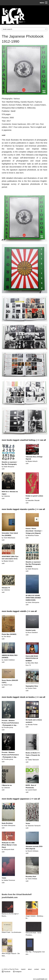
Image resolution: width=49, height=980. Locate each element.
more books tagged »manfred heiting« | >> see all (24, 440)
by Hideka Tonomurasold (8, 880)
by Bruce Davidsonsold (32, 632)
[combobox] (25, 29)
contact (37, 969)
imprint (23, 969)
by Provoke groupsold (10, 725)
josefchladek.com (42, 979)
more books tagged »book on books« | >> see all (24, 697)
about (30, 969)
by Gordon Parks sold (32, 688)
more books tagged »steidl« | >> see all (19, 611)
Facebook (6, 972)
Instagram (17, 972)
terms (43, 969)
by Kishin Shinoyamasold (33, 600)
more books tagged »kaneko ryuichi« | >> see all (23, 509)
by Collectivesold (6, 590)
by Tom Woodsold (9, 637)
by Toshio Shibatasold (31, 879)
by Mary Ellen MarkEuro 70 (32, 661)
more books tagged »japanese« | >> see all (21, 799)
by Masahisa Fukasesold (34, 533)
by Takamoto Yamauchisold (33, 826)
